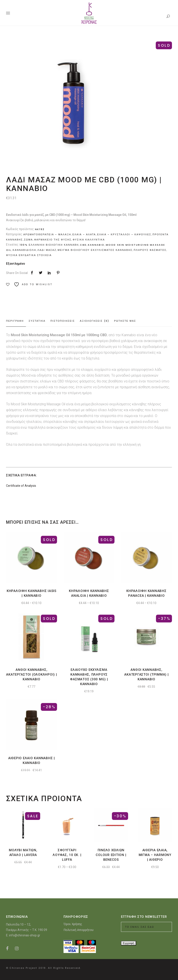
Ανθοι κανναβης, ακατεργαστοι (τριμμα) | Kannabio (146, 675)
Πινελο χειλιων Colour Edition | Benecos (111, 855)
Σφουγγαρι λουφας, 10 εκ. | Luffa (67, 855)
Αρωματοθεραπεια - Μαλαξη (47, 234)
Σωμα (29, 240)
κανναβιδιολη (25, 250)
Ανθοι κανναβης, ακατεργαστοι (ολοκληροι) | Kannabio (32, 675)
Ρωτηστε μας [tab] (125, 321)
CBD (83, 245)
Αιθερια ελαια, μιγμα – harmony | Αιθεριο (155, 855)
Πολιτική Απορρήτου (79, 930)
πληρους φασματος (150, 250)
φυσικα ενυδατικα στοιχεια (29, 255)
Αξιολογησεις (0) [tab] (94, 321)
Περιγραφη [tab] (15, 321)
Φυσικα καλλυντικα (89, 240)
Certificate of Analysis (21, 486)
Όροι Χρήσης (73, 924)
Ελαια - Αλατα (84, 234)
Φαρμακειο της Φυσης (53, 240)
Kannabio (96, 245)
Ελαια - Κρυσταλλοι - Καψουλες (124, 234)
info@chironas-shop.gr (25, 935)
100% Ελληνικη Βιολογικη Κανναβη (49, 245)
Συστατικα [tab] (37, 321)
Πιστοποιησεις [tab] (63, 321)
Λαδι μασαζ (47, 250)
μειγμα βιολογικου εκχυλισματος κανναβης (95, 250)
